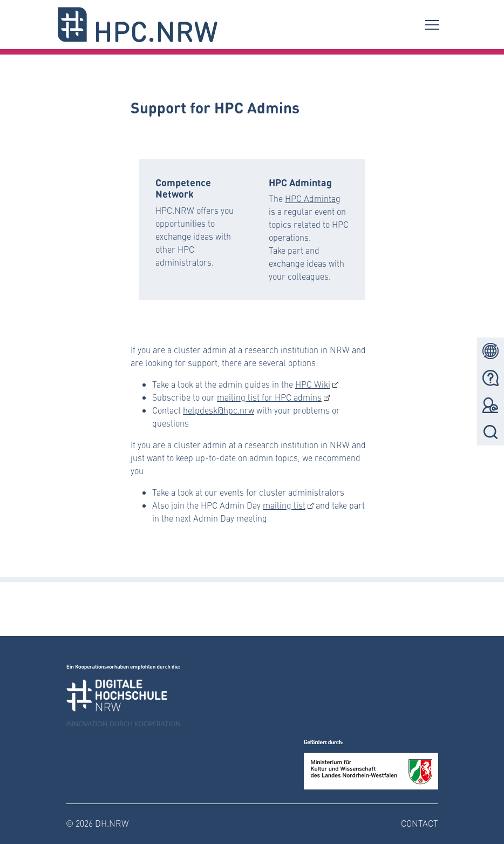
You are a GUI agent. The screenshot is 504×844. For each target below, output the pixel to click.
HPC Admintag (313, 198)
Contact (420, 823)
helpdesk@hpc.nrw (219, 410)
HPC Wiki (313, 384)
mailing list (284, 505)
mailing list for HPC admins (269, 397)
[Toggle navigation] (432, 24)
